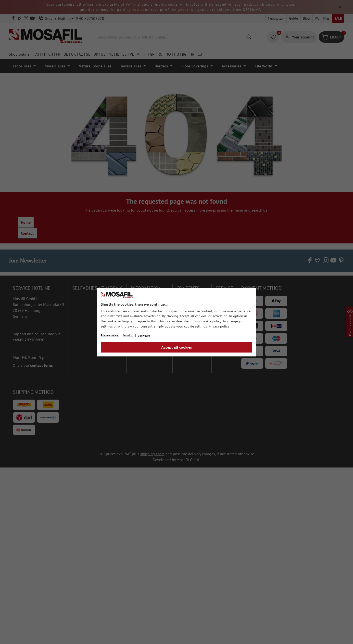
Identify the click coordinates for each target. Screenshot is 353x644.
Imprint (128, 335)
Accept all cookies (177, 347)
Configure (144, 335)
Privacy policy (219, 326)
